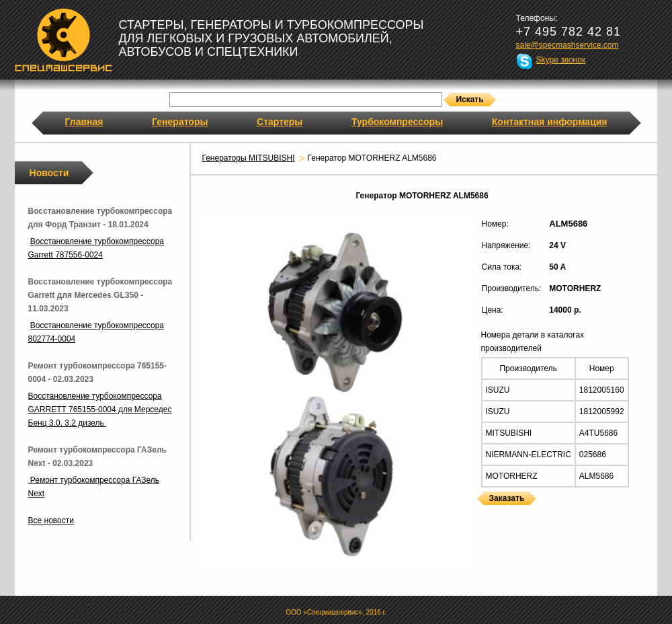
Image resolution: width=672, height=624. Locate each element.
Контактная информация (550, 122)
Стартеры (280, 122)
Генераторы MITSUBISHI (249, 158)
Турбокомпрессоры (397, 122)
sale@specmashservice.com (568, 45)
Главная (84, 122)
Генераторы (180, 122)
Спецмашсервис (64, 40)
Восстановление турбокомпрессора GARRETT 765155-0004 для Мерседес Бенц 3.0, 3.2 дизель (100, 409)
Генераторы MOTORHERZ (481, 513)
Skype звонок (561, 60)
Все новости (51, 520)
